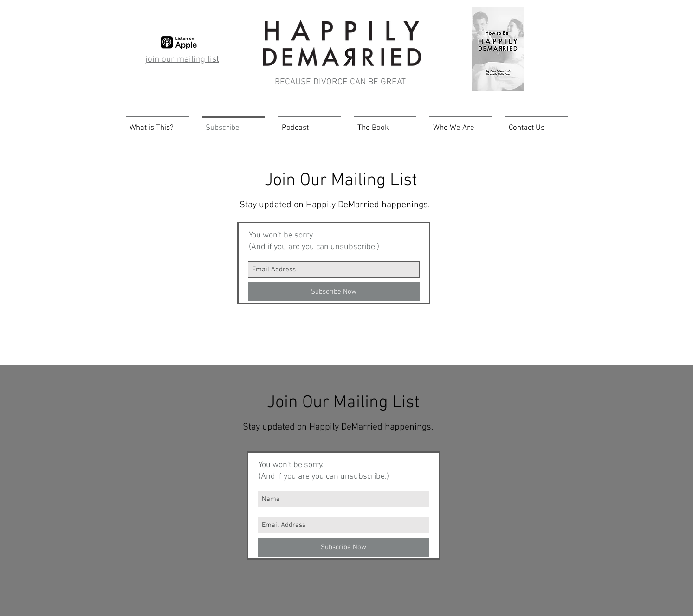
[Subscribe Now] (334, 292)
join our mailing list (182, 60)
